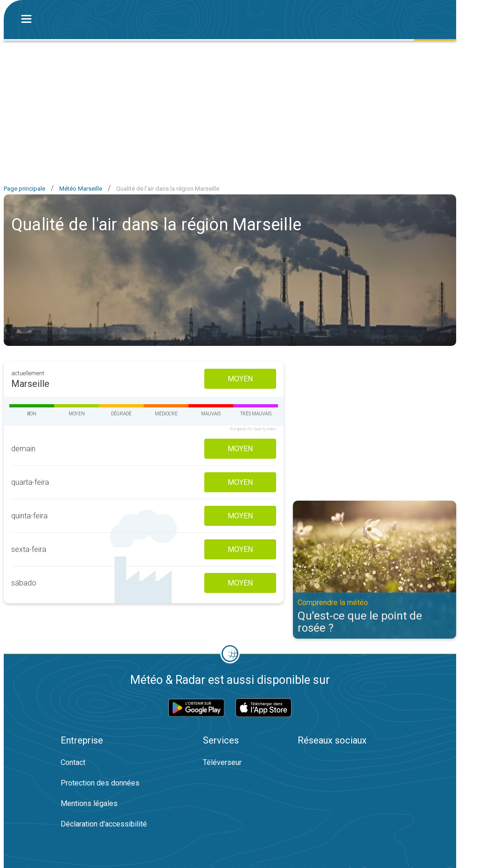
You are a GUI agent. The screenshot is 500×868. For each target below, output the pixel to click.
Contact (73, 762)
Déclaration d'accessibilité (104, 824)
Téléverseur (222, 762)
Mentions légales (89, 803)
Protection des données (100, 783)
